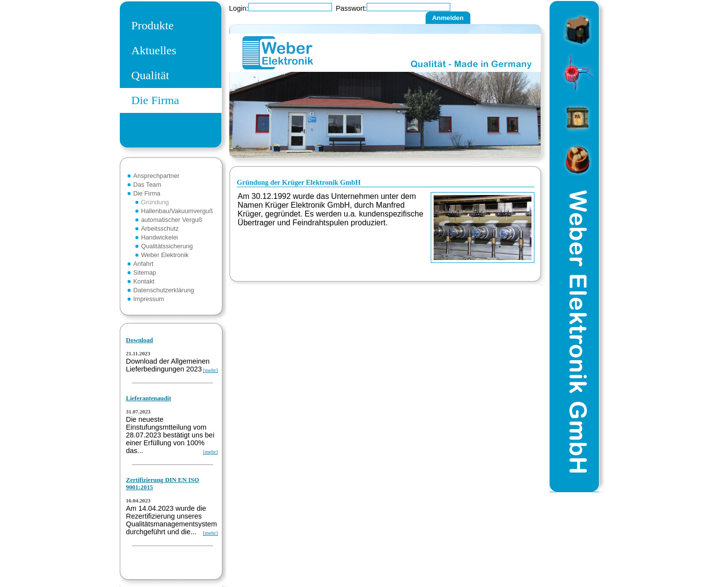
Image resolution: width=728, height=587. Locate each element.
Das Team (147, 185)
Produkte (153, 25)
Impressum (149, 299)
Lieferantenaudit (149, 398)
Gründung (155, 202)
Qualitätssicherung (167, 246)
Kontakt (144, 281)
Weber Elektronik (165, 255)
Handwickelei (160, 237)
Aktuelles (154, 50)
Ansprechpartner (157, 176)
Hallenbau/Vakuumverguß (177, 211)
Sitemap (145, 272)
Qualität (150, 75)
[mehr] (210, 370)
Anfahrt (143, 264)
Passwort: (351, 8)
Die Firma (155, 100)
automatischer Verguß (172, 220)
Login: (239, 8)
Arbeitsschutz (160, 228)
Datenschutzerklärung (164, 290)
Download (140, 340)
